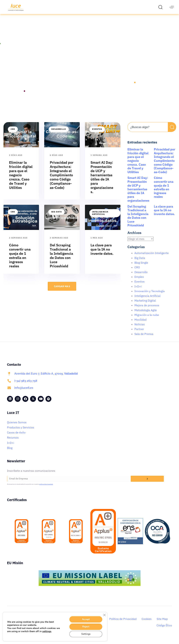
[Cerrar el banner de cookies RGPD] (104, 615)
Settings (86, 634)
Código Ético (164, 629)
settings (48, 631)
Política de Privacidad (123, 623)
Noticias (140, 328)
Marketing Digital (145, 305)
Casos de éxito (16, 436)
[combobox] (148, 131)
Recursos (13, 442)
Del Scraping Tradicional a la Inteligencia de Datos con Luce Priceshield (138, 220)
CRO (13, 133)
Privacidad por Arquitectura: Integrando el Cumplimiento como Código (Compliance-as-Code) (164, 165)
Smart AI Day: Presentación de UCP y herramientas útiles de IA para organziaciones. (139, 193)
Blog (10, 452)
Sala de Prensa (144, 338)
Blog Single (141, 267)
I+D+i (138, 290)
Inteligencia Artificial (100, 217)
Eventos (97, 133)
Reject (86, 627)
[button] (161, 7)
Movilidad (140, 324)
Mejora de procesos (147, 309)
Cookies (147, 623)
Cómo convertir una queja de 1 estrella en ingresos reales (164, 191)
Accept (86, 619)
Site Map (162, 623)
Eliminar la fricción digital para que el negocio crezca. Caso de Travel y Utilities (138, 165)
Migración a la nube (147, 319)
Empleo (139, 281)
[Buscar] (172, 131)
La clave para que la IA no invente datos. (164, 214)
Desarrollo (59, 133)
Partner (139, 333)
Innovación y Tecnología (150, 295)
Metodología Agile (146, 314)
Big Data (57, 216)
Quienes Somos (17, 426)
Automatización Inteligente (152, 257)
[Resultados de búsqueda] (148, 138)
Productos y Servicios (21, 431)
